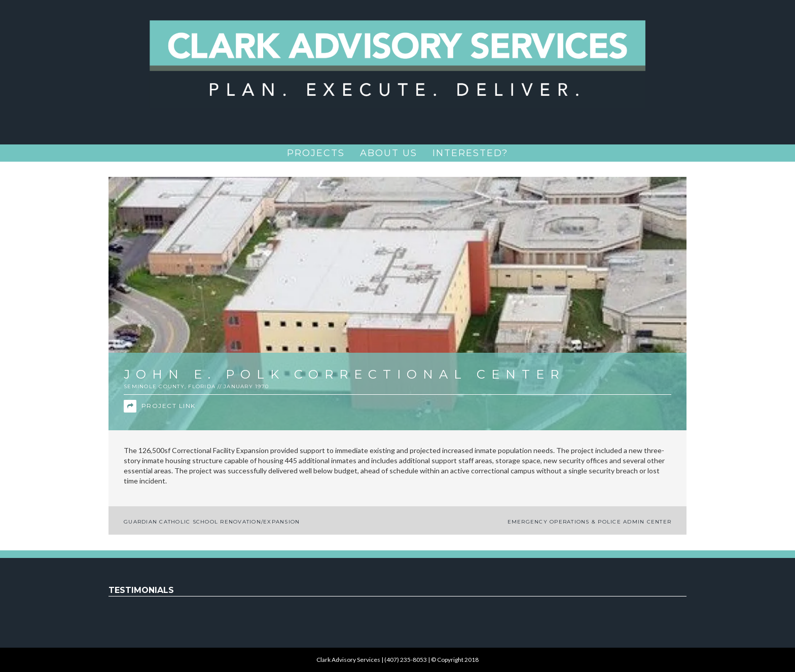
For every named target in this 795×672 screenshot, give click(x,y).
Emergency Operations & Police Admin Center (590, 522)
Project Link (160, 406)
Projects (316, 153)
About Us (389, 153)
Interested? (470, 153)
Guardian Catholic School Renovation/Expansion (212, 522)
